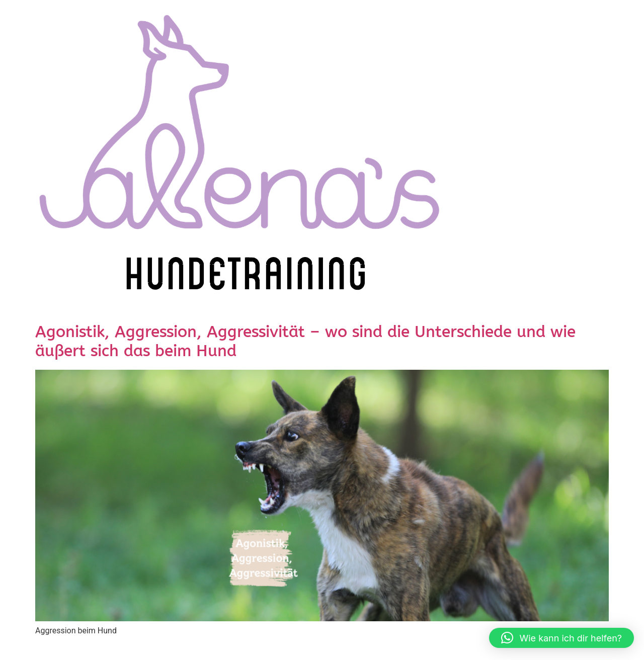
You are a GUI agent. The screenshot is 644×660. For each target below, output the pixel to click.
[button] (561, 638)
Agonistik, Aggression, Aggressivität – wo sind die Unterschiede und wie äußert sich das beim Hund (305, 342)
